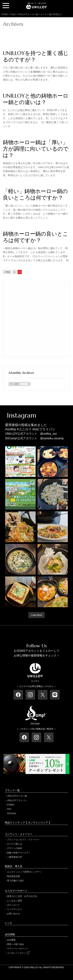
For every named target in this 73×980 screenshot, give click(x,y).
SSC (9, 809)
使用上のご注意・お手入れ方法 (22, 896)
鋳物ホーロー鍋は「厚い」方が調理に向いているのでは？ (36, 149)
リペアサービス (14, 909)
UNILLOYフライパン (17, 800)
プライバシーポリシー (18, 949)
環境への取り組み (16, 944)
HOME (5, 14)
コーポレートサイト (18, 953)
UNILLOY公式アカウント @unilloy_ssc (31, 434)
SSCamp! (12, 813)
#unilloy (11, 429)
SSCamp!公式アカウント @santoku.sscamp (34, 438)
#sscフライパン (44, 429)
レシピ (9, 923)
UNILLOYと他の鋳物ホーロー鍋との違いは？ (36, 99)
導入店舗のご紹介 (16, 881)
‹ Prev (7, 272)
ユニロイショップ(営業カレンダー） (24, 872)
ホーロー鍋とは (14, 844)
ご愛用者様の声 (14, 857)
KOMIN (10, 805)
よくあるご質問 (14, 901)
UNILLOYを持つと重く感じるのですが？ (36, 56)
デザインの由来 (14, 848)
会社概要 (11, 940)
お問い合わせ (13, 914)
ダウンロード (13, 905)
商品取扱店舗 (13, 876)
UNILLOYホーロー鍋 (17, 796)
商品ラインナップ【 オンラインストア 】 (28, 823)
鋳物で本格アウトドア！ (19, 853)
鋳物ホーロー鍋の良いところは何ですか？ (36, 237)
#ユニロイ (24, 429)
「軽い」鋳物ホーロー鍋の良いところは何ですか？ (35, 194)
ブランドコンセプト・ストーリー (23, 840)
